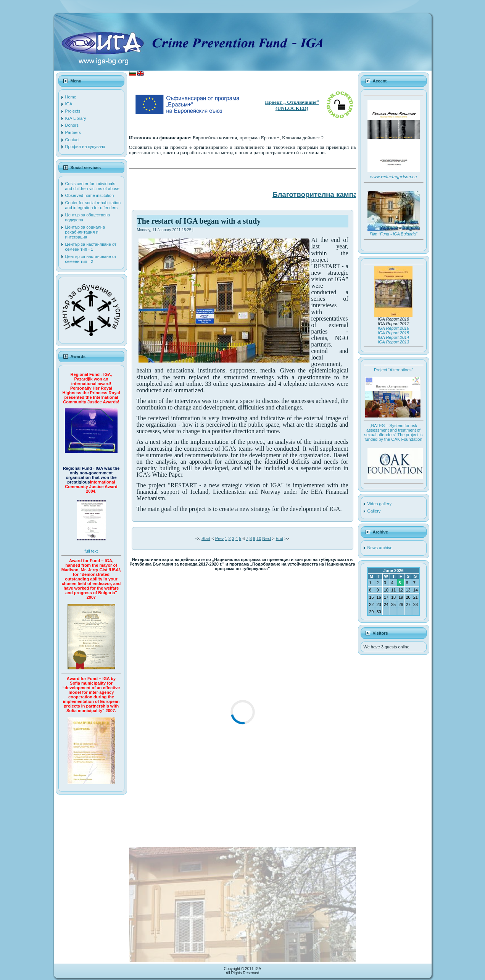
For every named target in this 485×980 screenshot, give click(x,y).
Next (267, 538)
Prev (220, 538)
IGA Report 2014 (393, 337)
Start (206, 538)
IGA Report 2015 (393, 333)
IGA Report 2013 (393, 342)
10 (259, 538)
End (280, 538)
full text (91, 551)
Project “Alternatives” (393, 370)
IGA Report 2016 (393, 328)
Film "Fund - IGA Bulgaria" (393, 234)
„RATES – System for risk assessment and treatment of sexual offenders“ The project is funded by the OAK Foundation (393, 432)
